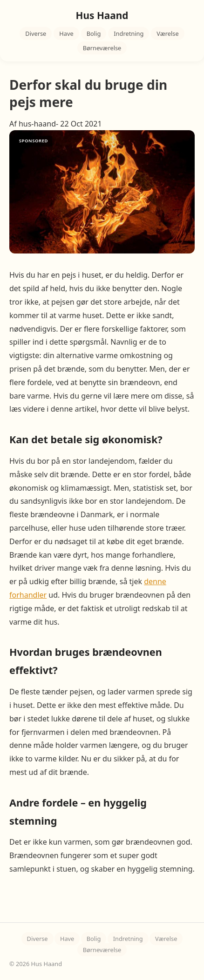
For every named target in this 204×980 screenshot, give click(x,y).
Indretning (129, 33)
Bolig (94, 33)
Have (66, 33)
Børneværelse (102, 48)
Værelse (167, 33)
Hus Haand (102, 15)
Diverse (36, 33)
